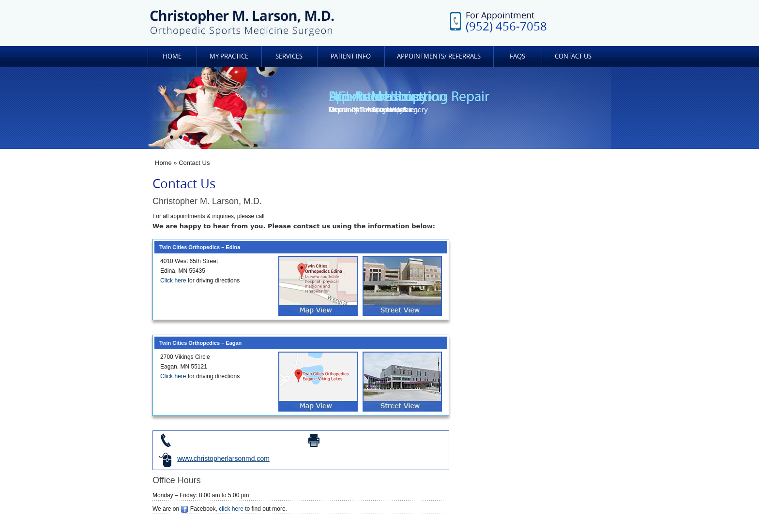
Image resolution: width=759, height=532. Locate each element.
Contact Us (573, 56)
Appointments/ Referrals (439, 56)
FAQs (517, 56)
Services (289, 56)
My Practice (229, 56)
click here (231, 509)
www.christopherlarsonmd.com (223, 458)
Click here (173, 281)
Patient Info (351, 56)
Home (172, 56)
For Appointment (506, 21)
